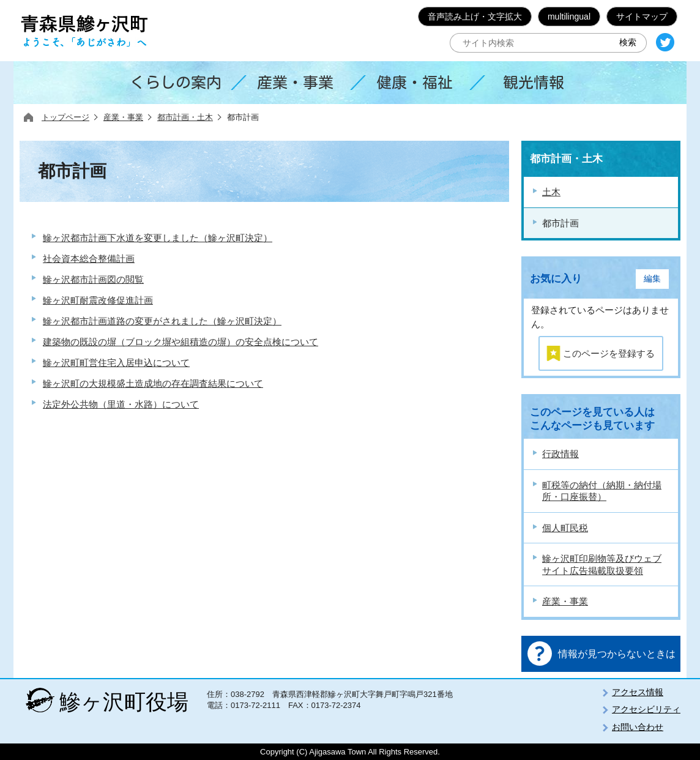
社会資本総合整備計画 (89, 259)
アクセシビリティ (646, 709)
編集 (652, 279)
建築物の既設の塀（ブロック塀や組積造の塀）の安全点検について (181, 342)
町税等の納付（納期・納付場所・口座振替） (602, 491)
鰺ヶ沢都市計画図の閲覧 (93, 279)
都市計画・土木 (185, 117)
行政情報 (560, 454)
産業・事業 (123, 117)
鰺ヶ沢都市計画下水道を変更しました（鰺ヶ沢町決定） (158, 238)
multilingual (569, 17)
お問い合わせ (638, 727)
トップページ (65, 117)
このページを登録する (609, 353)
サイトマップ (642, 17)
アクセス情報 (638, 692)
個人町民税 (565, 528)
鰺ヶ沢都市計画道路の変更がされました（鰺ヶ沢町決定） (162, 321)
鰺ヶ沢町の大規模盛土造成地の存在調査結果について (153, 383)
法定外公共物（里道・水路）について (121, 404)
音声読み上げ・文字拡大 (475, 17)
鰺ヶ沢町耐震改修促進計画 (98, 300)
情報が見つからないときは (617, 654)
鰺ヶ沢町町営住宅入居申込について (116, 363)
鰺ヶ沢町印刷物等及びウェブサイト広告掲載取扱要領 (602, 564)
